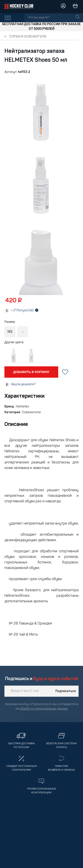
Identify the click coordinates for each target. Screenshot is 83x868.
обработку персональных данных (44, 709)
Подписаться (66, 691)
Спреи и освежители (28, 37)
